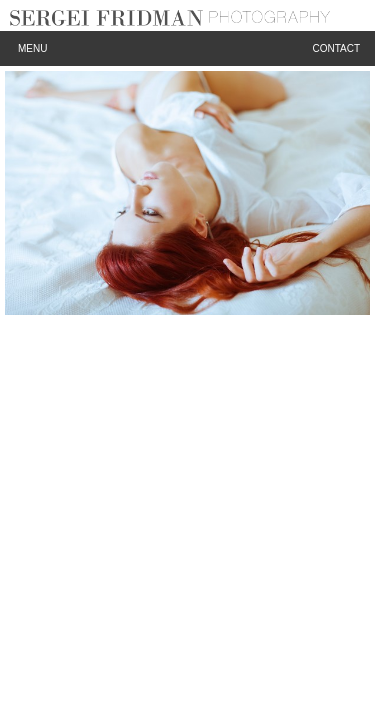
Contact (336, 48)
